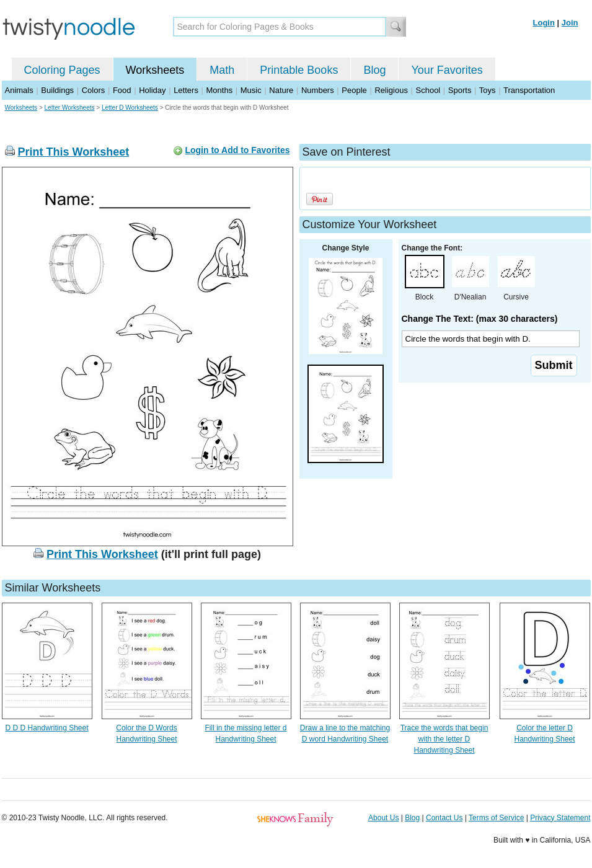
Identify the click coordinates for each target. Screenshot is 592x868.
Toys (488, 90)
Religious (391, 90)
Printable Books (299, 70)
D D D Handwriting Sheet (46, 728)
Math (222, 70)
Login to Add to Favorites (237, 150)
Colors (94, 90)
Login (544, 23)
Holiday (152, 90)
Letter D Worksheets (130, 108)
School (428, 90)
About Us (383, 818)
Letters (186, 90)
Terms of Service (496, 818)
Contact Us (444, 818)
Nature (281, 90)
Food (122, 90)
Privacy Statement (560, 818)
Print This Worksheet (74, 152)
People (354, 90)
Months (220, 90)
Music (251, 90)
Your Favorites (447, 70)
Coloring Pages (62, 70)
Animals (19, 90)
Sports (460, 90)
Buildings (57, 90)
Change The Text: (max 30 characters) (480, 319)
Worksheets (155, 70)
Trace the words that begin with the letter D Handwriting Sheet (444, 739)
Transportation (529, 90)
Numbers (318, 90)
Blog (374, 70)
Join (570, 23)
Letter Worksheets (70, 108)
